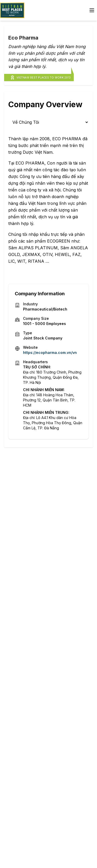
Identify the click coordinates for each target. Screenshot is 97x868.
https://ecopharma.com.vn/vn (50, 352)
